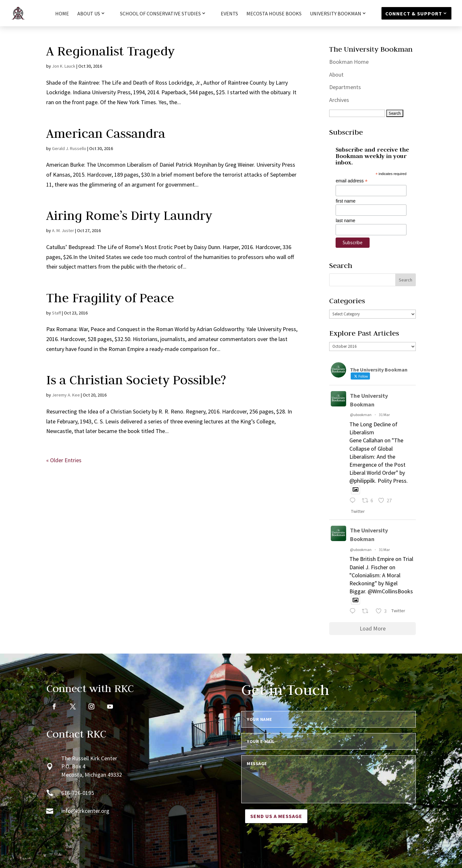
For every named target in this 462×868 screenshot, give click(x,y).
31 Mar (384, 415)
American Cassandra (106, 133)
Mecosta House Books (274, 14)
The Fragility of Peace (110, 298)
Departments (345, 87)
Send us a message (276, 816)
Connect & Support (414, 13)
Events (229, 14)
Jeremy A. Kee (66, 395)
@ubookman (361, 415)
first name (345, 201)
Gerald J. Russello (69, 148)
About (336, 75)
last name (345, 221)
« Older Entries (64, 460)
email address (351, 181)
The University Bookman (369, 400)
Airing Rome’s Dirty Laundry (129, 215)
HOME (62, 14)
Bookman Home (349, 62)
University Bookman (336, 14)
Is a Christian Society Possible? (136, 380)
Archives (339, 100)
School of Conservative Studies (160, 14)
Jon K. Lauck (64, 66)
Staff (56, 313)
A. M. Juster (63, 230)
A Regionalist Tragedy (110, 51)
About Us (89, 14)
